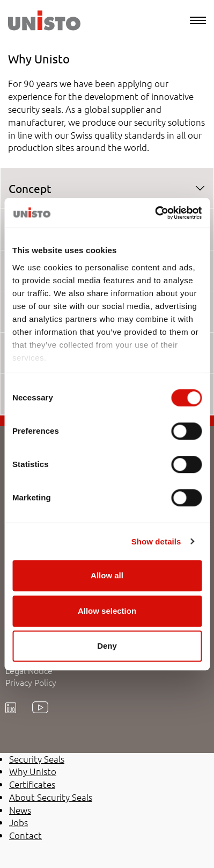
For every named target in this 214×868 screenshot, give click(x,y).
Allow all (107, 575)
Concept (30, 188)
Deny (107, 646)
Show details (156, 541)
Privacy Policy (31, 682)
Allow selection (107, 611)
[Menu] (198, 20)
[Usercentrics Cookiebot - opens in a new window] (155, 213)
